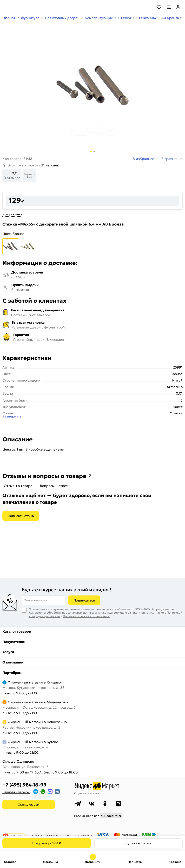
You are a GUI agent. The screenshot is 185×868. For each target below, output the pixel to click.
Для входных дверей (62, 18)
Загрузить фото (29, 176)
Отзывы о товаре (18, 486)
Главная (9, 18)
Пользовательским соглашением (86, 616)
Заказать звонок (16, 792)
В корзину (47, 843)
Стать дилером (29, 804)
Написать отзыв (21, 516)
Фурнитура (30, 18)
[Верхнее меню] (7, 7)
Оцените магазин (87, 793)
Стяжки (125, 18)
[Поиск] (146, 7)
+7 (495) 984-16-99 (24, 785)
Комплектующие (99, 18)
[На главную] (22, 7)
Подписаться (84, 600)
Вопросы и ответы (55, 486)
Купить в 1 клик (138, 843)
